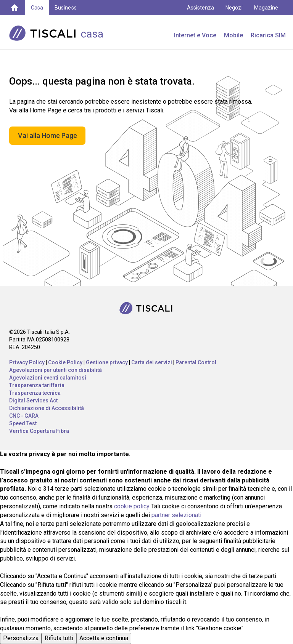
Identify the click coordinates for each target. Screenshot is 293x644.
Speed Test (23, 423)
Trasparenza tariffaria (37, 385)
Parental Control (196, 362)
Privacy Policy (27, 362)
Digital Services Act (33, 400)
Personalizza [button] (21, 638)
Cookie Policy (65, 362)
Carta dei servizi (152, 362)
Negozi (234, 8)
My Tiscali (266, 23)
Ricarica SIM (268, 35)
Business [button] (65, 8)
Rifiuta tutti (59, 638)
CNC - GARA (24, 416)
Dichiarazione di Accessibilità (47, 408)
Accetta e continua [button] (104, 638)
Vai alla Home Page (47, 135)
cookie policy (132, 506)
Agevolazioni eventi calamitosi (48, 378)
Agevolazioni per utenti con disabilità (56, 370)
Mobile (233, 35)
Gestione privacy (107, 362)
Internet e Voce (195, 35)
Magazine (266, 8)
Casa (37, 8)
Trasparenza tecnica (35, 393)
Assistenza (201, 8)
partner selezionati (176, 515)
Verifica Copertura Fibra (39, 431)
